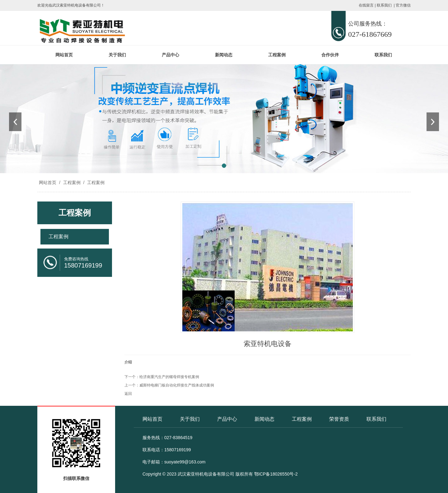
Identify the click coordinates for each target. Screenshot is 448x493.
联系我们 (384, 5)
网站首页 (64, 55)
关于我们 (117, 55)
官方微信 (403, 5)
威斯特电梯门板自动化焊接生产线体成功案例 (177, 385)
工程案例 (277, 55)
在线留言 (366, 5)
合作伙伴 (330, 55)
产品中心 (170, 55)
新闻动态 (224, 55)
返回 (128, 394)
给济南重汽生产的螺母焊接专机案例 (169, 377)
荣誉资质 (339, 419)
